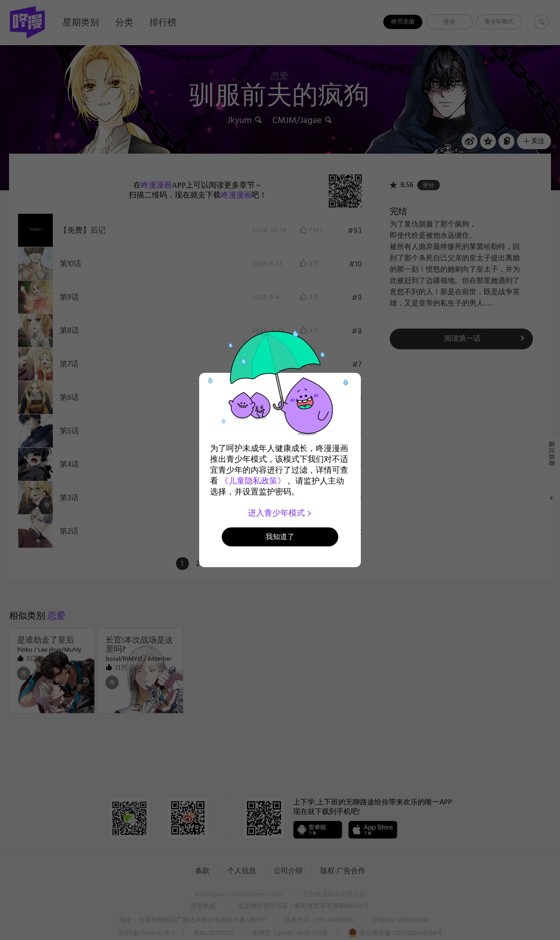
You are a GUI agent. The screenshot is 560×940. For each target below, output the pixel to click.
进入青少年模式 (280, 513)
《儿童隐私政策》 (253, 481)
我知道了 (280, 537)
